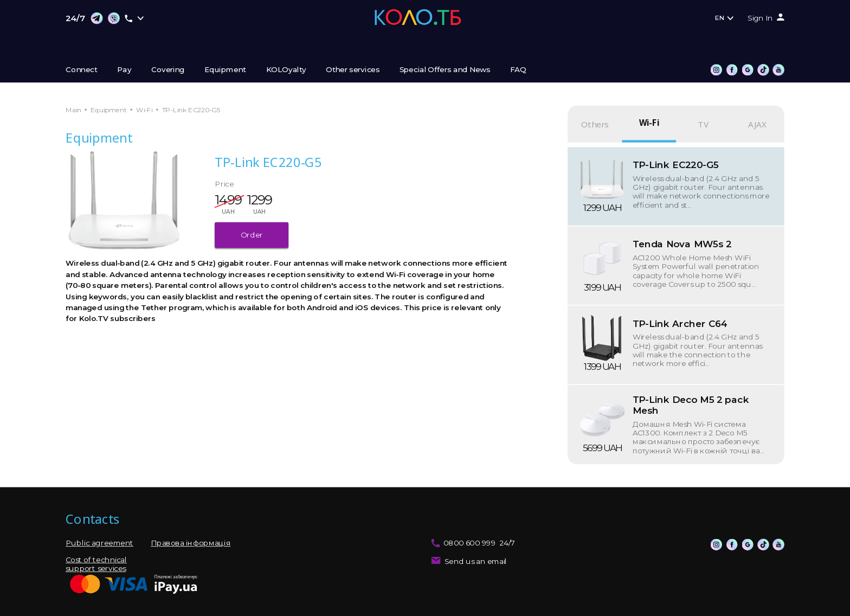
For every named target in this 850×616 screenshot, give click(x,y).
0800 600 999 (469, 543)
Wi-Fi (144, 110)
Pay (124, 70)
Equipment (225, 70)
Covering (168, 70)
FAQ (518, 70)
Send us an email (476, 561)
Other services (353, 70)
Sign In (760, 18)
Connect (82, 70)
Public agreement (99, 543)
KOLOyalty (286, 70)
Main (73, 110)
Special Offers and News (445, 70)
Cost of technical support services (96, 564)
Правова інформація (191, 543)
